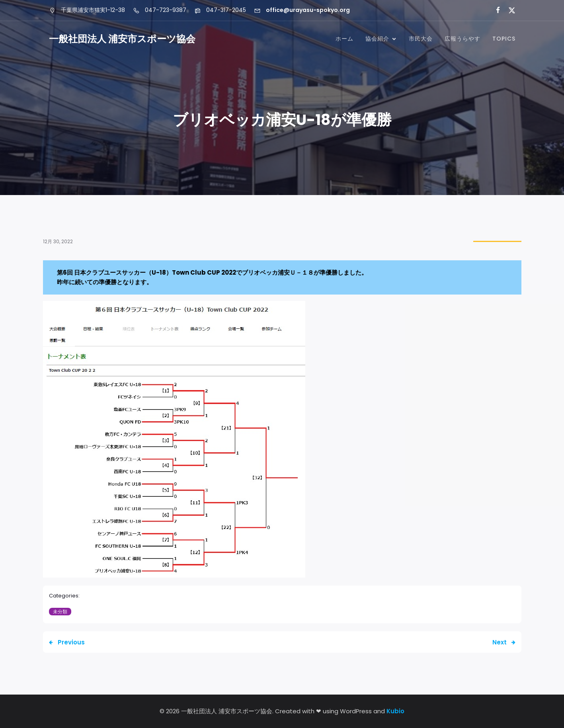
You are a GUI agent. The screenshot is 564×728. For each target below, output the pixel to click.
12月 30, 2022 (58, 241)
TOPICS (504, 39)
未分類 (60, 612)
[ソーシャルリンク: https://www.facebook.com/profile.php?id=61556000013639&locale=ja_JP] (495, 10)
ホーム (344, 39)
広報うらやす (463, 39)
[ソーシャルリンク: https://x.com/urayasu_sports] (508, 10)
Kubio (395, 711)
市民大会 (421, 39)
